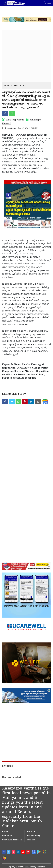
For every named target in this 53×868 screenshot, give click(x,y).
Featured (8, 766)
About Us (31, 832)
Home (7, 86)
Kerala (17, 86)
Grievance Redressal (12, 840)
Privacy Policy (33, 836)
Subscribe (32, 840)
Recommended (11, 777)
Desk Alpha (10, 128)
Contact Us (7, 836)
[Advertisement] (26, 56)
